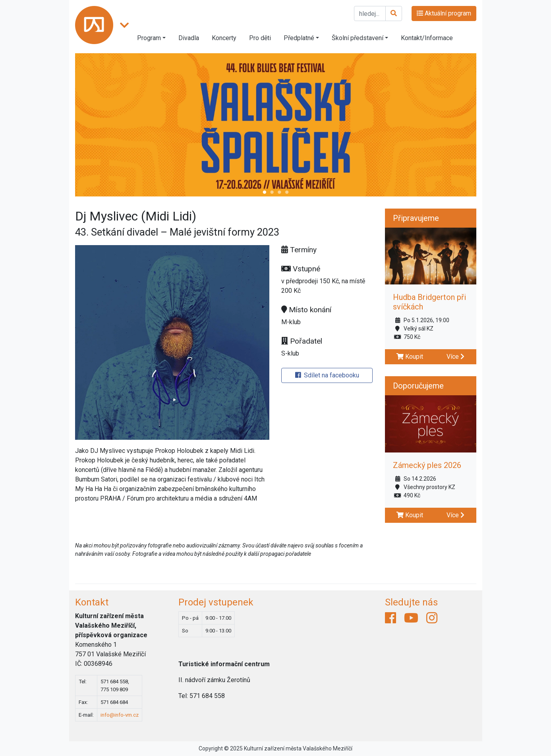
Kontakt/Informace (427, 38)
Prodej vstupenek (216, 602)
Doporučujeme (418, 386)
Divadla (189, 38)
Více (455, 357)
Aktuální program (444, 13)
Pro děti (260, 38)
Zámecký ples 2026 (427, 465)
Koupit (410, 357)
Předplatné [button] (299, 38)
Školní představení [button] (358, 38)
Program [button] (149, 38)
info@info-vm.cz (120, 715)
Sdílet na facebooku (327, 375)
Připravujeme (416, 218)
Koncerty (224, 38)
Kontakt (92, 602)
